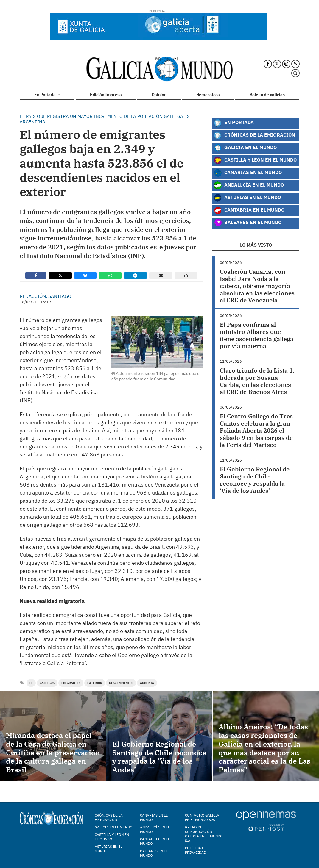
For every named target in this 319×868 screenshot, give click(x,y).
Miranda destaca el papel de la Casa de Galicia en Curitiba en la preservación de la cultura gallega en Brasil (53, 752)
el (31, 683)
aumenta (147, 683)
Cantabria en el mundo (155, 841)
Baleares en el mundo (154, 853)
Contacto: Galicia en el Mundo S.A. (202, 817)
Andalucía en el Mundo (249, 185)
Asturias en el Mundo (247, 198)
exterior (95, 683)
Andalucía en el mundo (155, 829)
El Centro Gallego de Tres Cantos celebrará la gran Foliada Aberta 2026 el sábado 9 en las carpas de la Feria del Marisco (256, 430)
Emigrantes (71, 683)
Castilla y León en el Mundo (255, 160)
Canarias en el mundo (154, 817)
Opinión (159, 95)
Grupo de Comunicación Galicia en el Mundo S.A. (204, 834)
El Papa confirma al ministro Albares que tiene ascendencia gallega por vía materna (257, 335)
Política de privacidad (196, 850)
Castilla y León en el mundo (112, 837)
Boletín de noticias (267, 95)
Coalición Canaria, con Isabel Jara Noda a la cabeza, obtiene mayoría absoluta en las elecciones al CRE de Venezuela (257, 286)
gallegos (47, 683)
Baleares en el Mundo (248, 223)
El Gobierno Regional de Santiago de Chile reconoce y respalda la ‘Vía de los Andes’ (255, 480)
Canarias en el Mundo (248, 173)
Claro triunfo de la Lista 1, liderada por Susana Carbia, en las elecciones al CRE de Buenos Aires (257, 381)
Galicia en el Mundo (245, 148)
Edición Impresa (106, 95)
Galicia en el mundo (114, 827)
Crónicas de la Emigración (254, 135)
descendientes (121, 683)
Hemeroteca (208, 95)
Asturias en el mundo (108, 849)
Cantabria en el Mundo (249, 210)
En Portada (47, 95)
